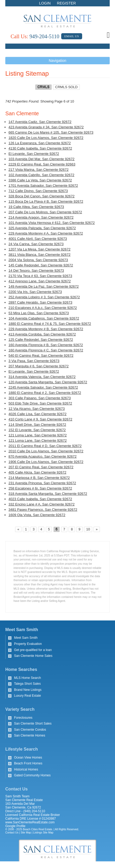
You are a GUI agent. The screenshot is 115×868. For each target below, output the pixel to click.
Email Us (72, 36)
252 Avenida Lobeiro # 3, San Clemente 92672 (44, 297)
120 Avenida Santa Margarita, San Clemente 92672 (48, 382)
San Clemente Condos (30, 730)
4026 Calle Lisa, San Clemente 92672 (37, 414)
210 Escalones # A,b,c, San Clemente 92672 (43, 308)
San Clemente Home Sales (33, 656)
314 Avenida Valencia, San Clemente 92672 (42, 377)
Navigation (58, 61)
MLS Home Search (27, 678)
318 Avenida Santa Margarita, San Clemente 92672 (48, 494)
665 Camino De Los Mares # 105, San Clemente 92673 (51, 132)
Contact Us (12, 833)
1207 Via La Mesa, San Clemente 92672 (39, 249)
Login (45, 3)
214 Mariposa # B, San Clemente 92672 (39, 478)
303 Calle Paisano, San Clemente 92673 (40, 398)
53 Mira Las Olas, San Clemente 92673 (39, 313)
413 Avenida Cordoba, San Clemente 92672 (42, 334)
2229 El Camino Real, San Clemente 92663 (42, 164)
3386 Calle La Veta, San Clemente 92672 (40, 180)
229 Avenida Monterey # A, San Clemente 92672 (46, 233)
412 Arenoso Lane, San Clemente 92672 (40, 281)
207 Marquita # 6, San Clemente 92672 (39, 366)
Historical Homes (26, 769)
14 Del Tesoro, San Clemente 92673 (36, 271)
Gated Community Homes (32, 775)
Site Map (26, 833)
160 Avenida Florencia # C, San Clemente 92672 (46, 350)
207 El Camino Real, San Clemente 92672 (41, 467)
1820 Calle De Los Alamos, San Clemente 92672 (46, 138)
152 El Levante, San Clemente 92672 (37, 430)
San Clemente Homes (30, 735)
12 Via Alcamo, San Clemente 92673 (37, 409)
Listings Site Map (43, 833)
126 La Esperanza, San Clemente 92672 (40, 143)
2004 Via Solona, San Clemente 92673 (38, 260)
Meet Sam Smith (26, 638)
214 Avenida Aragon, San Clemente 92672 (41, 217)
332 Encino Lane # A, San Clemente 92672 (41, 504)
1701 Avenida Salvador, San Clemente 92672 (43, 186)
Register (67, 3)
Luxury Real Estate (27, 696)
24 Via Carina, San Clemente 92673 (36, 244)
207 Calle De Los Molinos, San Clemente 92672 (45, 212)
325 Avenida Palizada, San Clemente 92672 (42, 228)
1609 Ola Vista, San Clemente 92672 (37, 515)
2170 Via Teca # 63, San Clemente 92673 (40, 276)
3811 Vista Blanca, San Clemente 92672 (39, 255)
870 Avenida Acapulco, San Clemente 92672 (43, 456)
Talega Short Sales (27, 684)
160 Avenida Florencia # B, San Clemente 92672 (46, 345)
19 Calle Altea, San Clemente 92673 (36, 207)
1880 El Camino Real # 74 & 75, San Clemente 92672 (50, 324)
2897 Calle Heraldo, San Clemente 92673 (40, 302)
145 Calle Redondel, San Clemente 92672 (41, 265)
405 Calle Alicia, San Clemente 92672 (37, 472)
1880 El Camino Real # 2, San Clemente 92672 (45, 393)
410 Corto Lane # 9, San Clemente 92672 (40, 419)
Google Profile (15, 826)
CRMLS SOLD (66, 87)
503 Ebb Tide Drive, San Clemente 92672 (40, 403)
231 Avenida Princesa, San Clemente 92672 (42, 483)
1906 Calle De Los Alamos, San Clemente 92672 (46, 462)
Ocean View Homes (28, 758)
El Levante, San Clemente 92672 (34, 154)
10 (88, 529)
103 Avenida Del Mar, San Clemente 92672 (41, 159)
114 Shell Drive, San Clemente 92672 (37, 425)
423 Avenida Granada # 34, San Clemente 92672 (46, 127)
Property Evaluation (28, 644)
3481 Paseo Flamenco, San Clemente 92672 (43, 510)
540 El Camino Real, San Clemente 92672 (41, 356)
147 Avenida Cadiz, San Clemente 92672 (40, 122)
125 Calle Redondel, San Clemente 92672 (41, 340)
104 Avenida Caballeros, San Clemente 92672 (44, 318)
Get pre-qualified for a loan (33, 650)
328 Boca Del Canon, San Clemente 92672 (41, 196)
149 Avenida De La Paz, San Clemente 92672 (44, 286)
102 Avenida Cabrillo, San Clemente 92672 (41, 175)
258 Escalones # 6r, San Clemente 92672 (40, 488)
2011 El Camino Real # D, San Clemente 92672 (45, 446)
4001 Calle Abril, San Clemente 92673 (38, 239)
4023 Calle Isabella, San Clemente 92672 (40, 499)
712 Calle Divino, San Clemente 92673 (38, 191)
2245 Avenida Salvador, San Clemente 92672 (43, 387)
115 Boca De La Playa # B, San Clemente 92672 (46, 201)
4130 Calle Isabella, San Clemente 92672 (40, 148)
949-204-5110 (35, 36)
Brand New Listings (28, 690)
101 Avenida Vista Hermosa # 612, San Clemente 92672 (52, 223)
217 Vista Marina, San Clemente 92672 (39, 170)
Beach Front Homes (28, 763)
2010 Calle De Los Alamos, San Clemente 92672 (46, 451)
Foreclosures (23, 718)
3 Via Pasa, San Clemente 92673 (34, 361)
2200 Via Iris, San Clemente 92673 (35, 292)
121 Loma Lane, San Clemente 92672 (38, 435)
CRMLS (43, 87)
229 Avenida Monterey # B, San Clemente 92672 (46, 329)
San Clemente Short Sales (33, 724)
